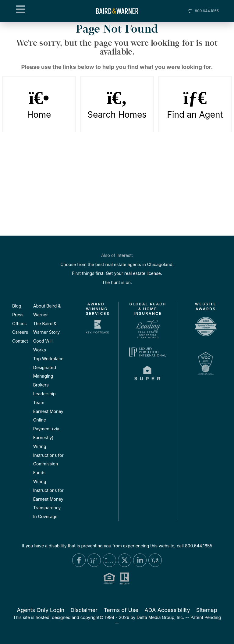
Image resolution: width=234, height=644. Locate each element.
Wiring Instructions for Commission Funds (48, 459)
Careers (20, 332)
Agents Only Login (41, 610)
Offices (19, 324)
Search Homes (117, 104)
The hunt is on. (117, 282)
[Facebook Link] (79, 560)
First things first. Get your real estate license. (117, 273)
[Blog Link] (155, 560)
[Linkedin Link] (140, 560)
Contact (20, 341)
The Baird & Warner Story (46, 328)
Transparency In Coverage (47, 512)
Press (18, 315)
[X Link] (125, 560)
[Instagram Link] (109, 560)
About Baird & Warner (47, 310)
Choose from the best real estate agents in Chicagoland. (117, 264)
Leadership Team (44, 398)
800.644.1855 (207, 11)
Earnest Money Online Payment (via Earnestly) (48, 424)
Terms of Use (121, 610)
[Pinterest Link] (94, 560)
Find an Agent (195, 104)
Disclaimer (84, 610)
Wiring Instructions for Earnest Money (48, 490)
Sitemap (207, 610)
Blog (17, 306)
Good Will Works (43, 345)
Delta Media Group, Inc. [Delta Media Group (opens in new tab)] (160, 617)
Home (39, 104)
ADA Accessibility (167, 610)
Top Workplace (48, 359)
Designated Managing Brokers (45, 376)
